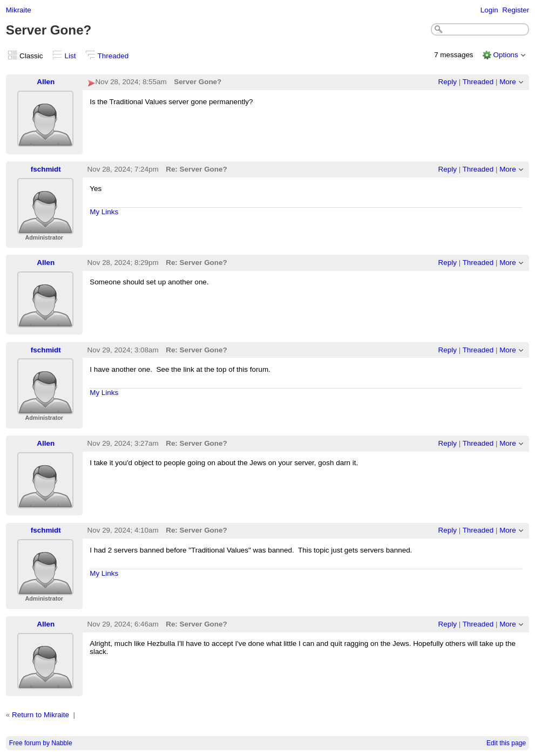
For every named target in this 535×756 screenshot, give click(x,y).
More (508, 82)
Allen (46, 82)
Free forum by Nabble (41, 743)
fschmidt (46, 169)
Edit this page (506, 743)
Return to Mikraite (40, 715)
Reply (448, 82)
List (70, 56)
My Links (104, 212)
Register (516, 10)
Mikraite (19, 10)
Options (505, 55)
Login (489, 10)
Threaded (113, 56)
